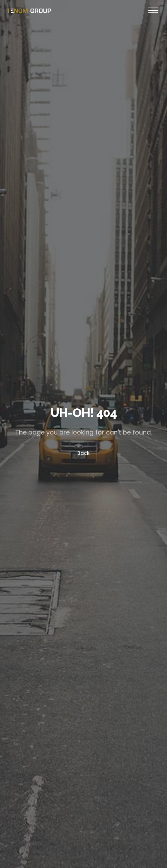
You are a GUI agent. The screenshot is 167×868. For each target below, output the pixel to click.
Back (83, 453)
